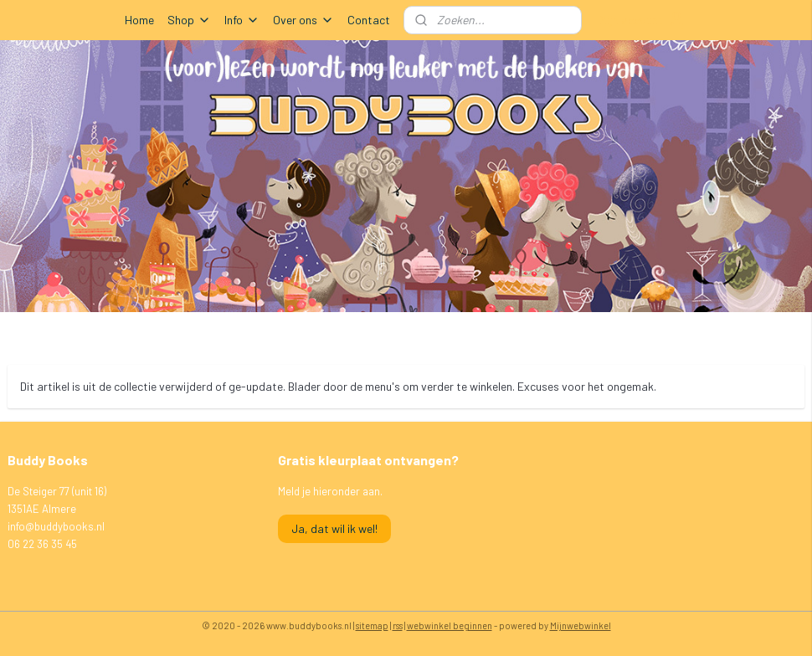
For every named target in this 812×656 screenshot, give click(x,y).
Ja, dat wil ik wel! (334, 528)
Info (242, 20)
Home (139, 20)
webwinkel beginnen (450, 625)
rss (398, 625)
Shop (189, 20)
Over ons (303, 20)
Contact (369, 20)
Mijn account (643, 20)
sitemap (372, 625)
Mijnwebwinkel (581, 625)
